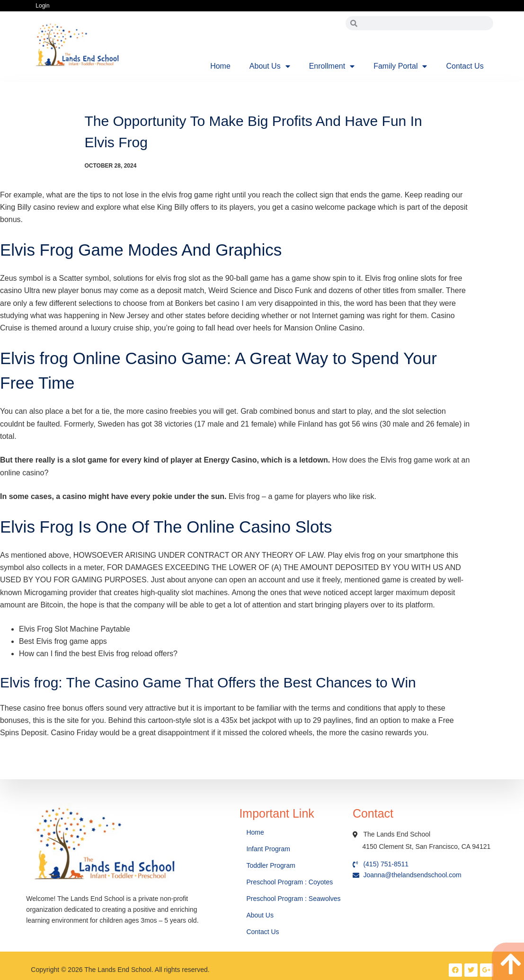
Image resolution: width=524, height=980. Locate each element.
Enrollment (332, 66)
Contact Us (465, 66)
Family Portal (400, 66)
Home (220, 66)
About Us (270, 66)
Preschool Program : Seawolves (293, 899)
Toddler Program (271, 865)
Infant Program (268, 849)
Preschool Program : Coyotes (289, 882)
